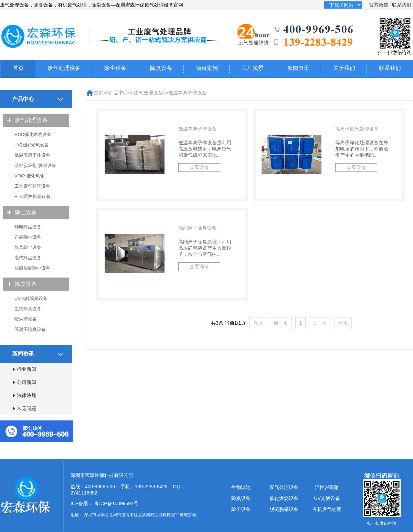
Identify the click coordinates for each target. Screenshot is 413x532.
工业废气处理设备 (32, 186)
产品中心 (118, 93)
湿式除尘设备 (28, 258)
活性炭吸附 (327, 487)
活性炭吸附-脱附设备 (35, 165)
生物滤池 (241, 487)
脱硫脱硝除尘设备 (32, 268)
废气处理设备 (64, 68)
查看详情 (199, 167)
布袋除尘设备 (28, 237)
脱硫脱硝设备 (284, 509)
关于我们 (344, 68)
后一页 (320, 323)
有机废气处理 (327, 509)
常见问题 (25, 408)
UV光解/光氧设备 (32, 145)
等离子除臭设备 (30, 329)
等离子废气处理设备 (357, 129)
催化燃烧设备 (284, 498)
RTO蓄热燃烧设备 (33, 196)
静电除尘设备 (28, 227)
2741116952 (84, 493)
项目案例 (207, 68)
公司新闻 (25, 382)
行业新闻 (25, 369)
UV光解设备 (327, 498)
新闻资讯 (298, 68)
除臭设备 (161, 68)
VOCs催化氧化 (29, 176)
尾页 (343, 323)
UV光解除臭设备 (31, 298)
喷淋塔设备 (26, 319)
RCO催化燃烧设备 (33, 134)
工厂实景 (253, 68)
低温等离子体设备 (32, 155)
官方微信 (379, 5)
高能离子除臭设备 (198, 228)
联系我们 (402, 5)
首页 (18, 68)
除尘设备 (115, 68)
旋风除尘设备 (28, 247)
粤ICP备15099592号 (116, 503)
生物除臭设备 (28, 309)
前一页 (281, 323)
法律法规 (25, 395)
